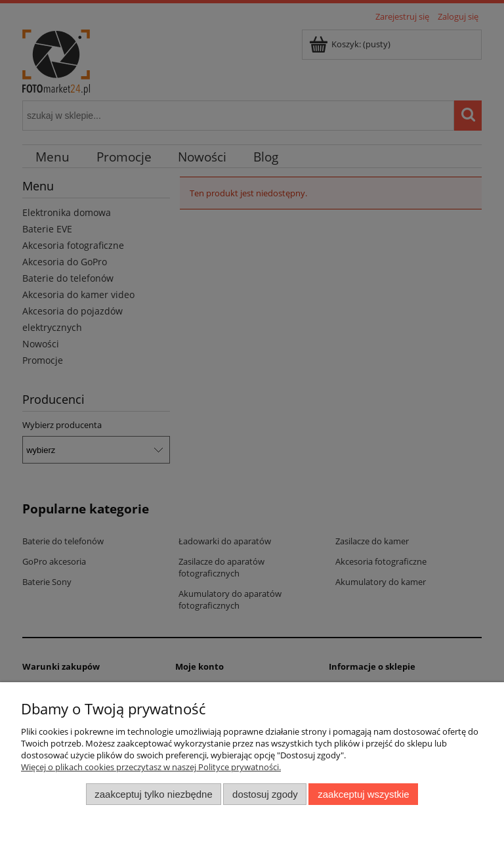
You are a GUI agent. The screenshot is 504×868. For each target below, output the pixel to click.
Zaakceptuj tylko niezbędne (153, 794)
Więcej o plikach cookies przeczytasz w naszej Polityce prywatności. (151, 767)
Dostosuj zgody (265, 794)
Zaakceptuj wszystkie (363, 794)
